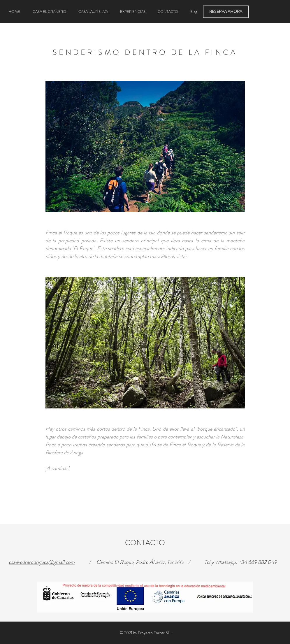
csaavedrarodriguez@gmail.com (42, 562)
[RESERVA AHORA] (226, 12)
